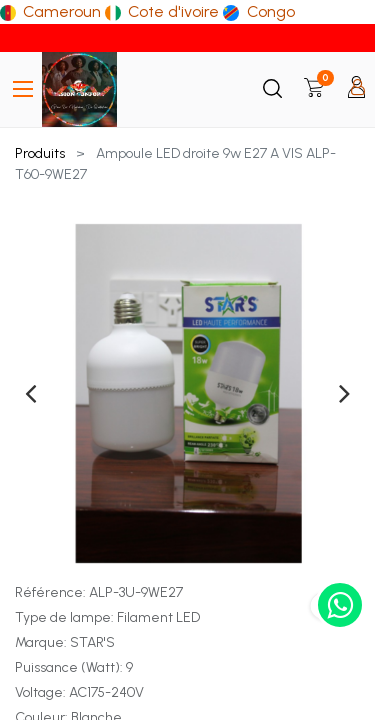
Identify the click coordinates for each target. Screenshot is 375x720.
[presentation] (30, 393)
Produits (40, 153)
